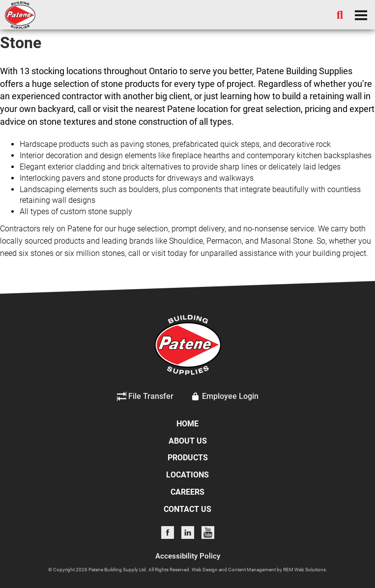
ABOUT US (188, 441)
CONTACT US (187, 509)
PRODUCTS (188, 458)
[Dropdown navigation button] (361, 15)
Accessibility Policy (188, 556)
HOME (187, 424)
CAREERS (187, 492)
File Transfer (145, 397)
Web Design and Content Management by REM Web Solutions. (260, 570)
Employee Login (225, 397)
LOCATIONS (187, 475)
